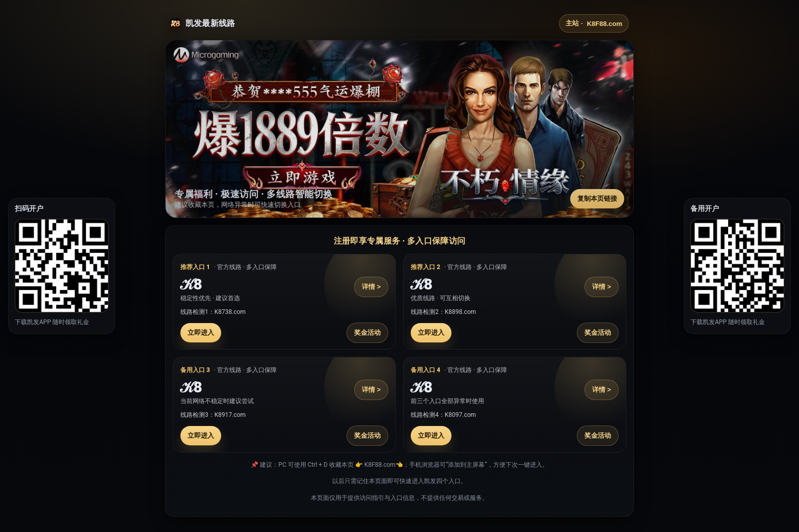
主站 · (594, 23)
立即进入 (201, 332)
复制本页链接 (597, 198)
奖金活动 (367, 332)
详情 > (371, 287)
